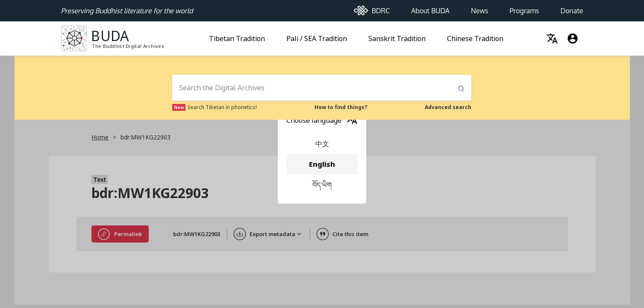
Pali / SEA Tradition (317, 36)
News (480, 8)
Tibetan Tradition (237, 36)
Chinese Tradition (475, 36)
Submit (461, 89)
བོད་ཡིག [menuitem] (322, 185)
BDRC (372, 8)
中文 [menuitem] (322, 144)
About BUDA (430, 8)
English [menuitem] (322, 164)
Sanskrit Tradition (397, 36)
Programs (525, 8)
